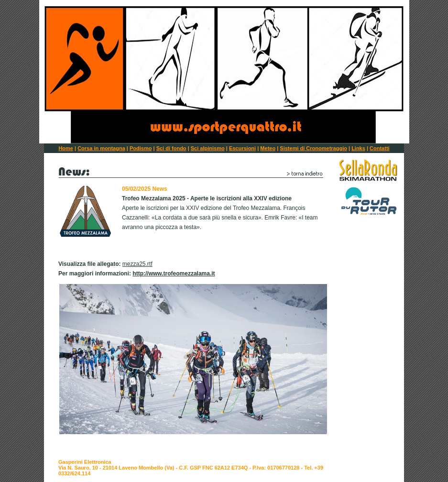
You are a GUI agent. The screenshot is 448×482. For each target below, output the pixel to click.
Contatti (380, 148)
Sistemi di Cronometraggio (313, 148)
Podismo (141, 148)
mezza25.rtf (137, 264)
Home (66, 148)
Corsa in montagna (101, 148)
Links (358, 148)
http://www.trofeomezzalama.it (174, 274)
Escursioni (242, 148)
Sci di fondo (171, 148)
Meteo (268, 148)
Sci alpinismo (208, 148)
